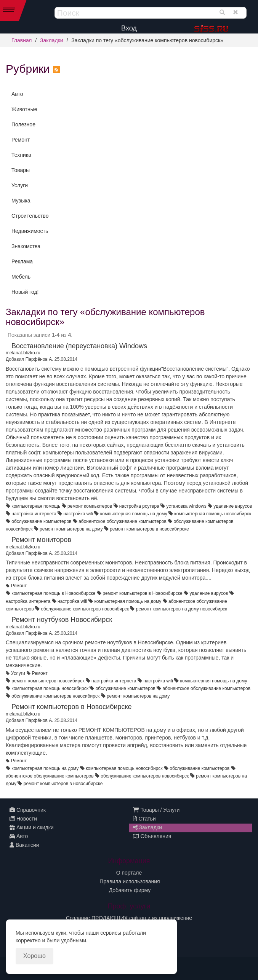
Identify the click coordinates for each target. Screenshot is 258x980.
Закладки (52, 40)
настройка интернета (34, 514)
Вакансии (24, 845)
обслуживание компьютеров (41, 521)
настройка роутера (139, 506)
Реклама (22, 261)
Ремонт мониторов (41, 540)
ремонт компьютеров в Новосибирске (143, 593)
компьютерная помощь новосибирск (213, 514)
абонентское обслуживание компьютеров (123, 521)
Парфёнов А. (39, 359)
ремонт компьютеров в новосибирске (149, 529)
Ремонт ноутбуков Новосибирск (62, 620)
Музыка (21, 201)
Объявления (152, 836)
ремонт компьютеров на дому (71, 529)
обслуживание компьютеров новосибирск (85, 609)
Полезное (23, 124)
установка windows (187, 506)
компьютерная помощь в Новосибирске (53, 593)
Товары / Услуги (156, 810)
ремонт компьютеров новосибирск (48, 681)
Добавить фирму (130, 890)
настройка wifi (78, 514)
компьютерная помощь (36, 506)
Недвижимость (30, 231)
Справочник (28, 810)
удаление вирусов (233, 506)
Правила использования (130, 881)
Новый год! (25, 292)
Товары (21, 170)
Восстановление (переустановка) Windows (79, 346)
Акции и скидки (32, 827)
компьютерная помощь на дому (134, 514)
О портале (129, 873)
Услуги (20, 185)
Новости (23, 819)
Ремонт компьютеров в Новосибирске (72, 707)
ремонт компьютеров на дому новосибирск (182, 609)
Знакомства (26, 246)
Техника (21, 155)
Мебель (21, 277)
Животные (24, 109)
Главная (22, 40)
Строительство (30, 216)
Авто (17, 94)
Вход (129, 28)
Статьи (144, 819)
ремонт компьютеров (90, 506)
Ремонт (21, 140)
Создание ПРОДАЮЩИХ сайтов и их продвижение (129, 918)
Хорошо (34, 956)
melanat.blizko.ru (23, 353)
